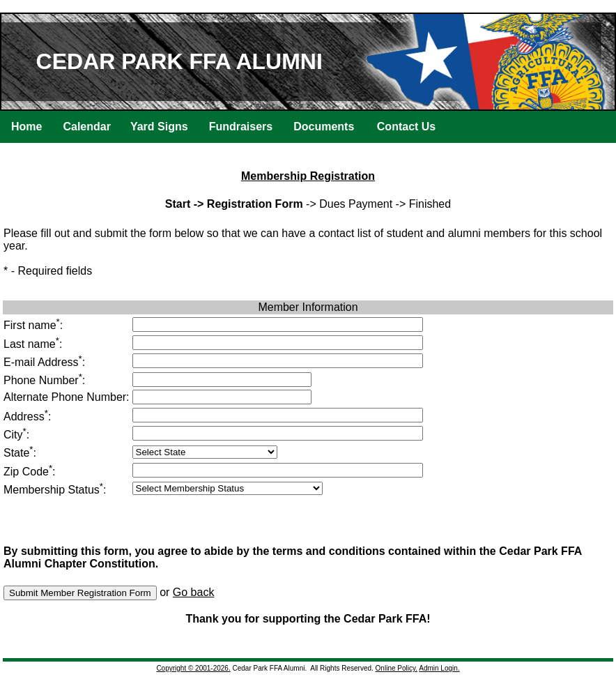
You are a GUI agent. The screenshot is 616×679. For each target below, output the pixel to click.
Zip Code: (30, 472)
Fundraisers (241, 127)
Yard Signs (159, 127)
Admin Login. (439, 668)
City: (16, 435)
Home (26, 127)
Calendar (86, 127)
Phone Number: (44, 380)
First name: (33, 325)
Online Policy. (396, 668)
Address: (27, 417)
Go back (194, 592)
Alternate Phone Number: (67, 397)
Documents (324, 127)
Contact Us (406, 127)
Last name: (33, 344)
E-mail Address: (44, 362)
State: (20, 453)
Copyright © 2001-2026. (193, 668)
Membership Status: (55, 490)
